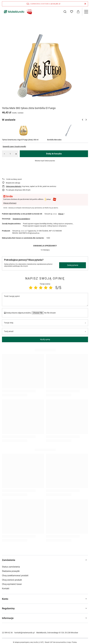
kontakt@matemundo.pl (25, 633)
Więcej (61, 214)
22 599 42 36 (7, 633)
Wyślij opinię (45, 339)
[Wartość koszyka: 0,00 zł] (78, 12)
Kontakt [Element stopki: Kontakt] (6, 589)
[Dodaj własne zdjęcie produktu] (50, 313)
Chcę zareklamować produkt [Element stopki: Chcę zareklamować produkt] (15, 576)
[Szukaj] (65, 12)
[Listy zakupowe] (72, 12)
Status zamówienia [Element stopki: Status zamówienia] (11, 567)
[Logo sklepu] (17, 12)
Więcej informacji (10, 203)
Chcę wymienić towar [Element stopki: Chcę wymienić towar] (12, 584)
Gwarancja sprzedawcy (21, 219)
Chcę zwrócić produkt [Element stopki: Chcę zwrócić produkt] (12, 580)
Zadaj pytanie (73, 265)
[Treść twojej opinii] (45, 300)
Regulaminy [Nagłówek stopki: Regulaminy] (8, 608)
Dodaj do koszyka (54, 154)
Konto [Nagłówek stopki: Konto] (5, 599)
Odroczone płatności (14, 186)
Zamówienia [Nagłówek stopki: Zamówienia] (9, 560)
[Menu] (86, 12)
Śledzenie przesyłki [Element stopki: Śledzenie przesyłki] (11, 571)
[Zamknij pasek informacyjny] (85, 4)
